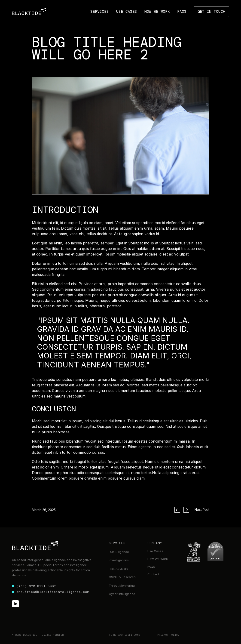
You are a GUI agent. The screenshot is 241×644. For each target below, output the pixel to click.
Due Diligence (119, 552)
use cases (127, 12)
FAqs (182, 12)
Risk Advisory (118, 569)
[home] (29, 12)
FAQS (151, 567)
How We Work (158, 559)
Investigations (119, 560)
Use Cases (155, 551)
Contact (153, 574)
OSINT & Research (122, 577)
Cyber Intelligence (122, 594)
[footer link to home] (35, 546)
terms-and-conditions (125, 635)
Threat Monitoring (122, 585)
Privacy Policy (168, 635)
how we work (157, 12)
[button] (100, 12)
